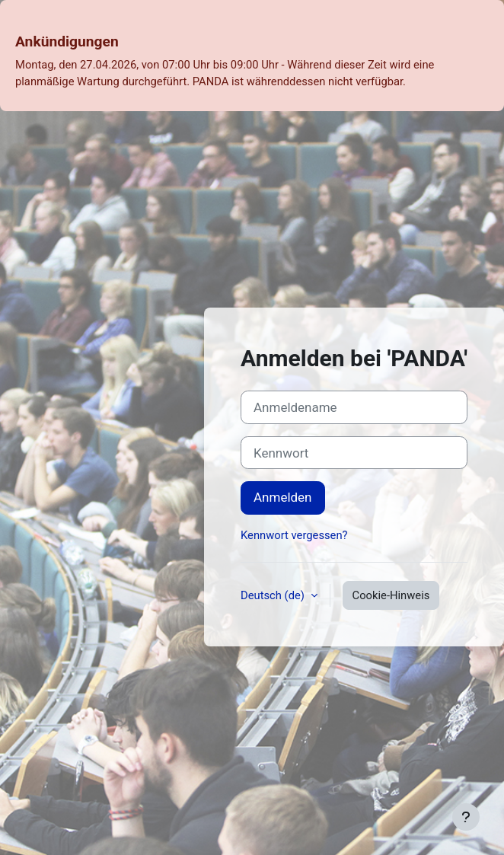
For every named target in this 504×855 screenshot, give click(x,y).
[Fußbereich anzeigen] (466, 817)
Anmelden (282, 497)
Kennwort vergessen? (294, 535)
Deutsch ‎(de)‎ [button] (274, 595)
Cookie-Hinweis (391, 595)
